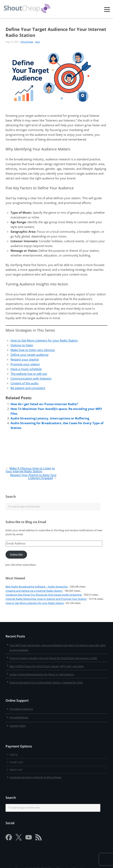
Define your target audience (29, 355)
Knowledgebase (19, 717)
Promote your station (25, 364)
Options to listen (22, 345)
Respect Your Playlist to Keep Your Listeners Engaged (33, 476)
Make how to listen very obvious (33, 350)
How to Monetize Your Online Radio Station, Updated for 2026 (46, 682)
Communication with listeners (31, 378)
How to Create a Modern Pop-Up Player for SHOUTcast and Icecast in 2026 (53, 658)
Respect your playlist (25, 359)
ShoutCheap (27, 42)
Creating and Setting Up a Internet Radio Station (34, 591)
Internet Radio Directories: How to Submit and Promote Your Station (46, 599)
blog (37, 42)
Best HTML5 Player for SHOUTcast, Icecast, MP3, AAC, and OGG (46, 666)
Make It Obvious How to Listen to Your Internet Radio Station (30, 470)
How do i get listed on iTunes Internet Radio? (44, 404)
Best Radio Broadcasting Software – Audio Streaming (37, 587)
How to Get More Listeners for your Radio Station (44, 340)
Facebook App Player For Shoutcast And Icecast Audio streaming (44, 595)
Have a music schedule (26, 369)
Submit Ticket (18, 726)
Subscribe (16, 555)
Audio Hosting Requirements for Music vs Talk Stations (42, 674)
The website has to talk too (29, 374)
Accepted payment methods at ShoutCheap (35, 777)
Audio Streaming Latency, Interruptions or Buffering (50, 418)
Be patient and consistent (28, 388)
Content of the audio (25, 383)
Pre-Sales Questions (21, 709)
